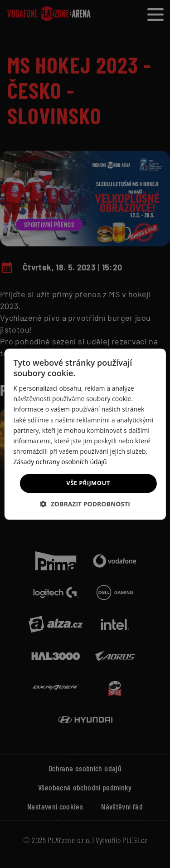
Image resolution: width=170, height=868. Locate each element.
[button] (85, 504)
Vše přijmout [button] (88, 483)
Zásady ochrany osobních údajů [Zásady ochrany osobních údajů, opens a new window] (60, 462)
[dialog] (85, 434)
